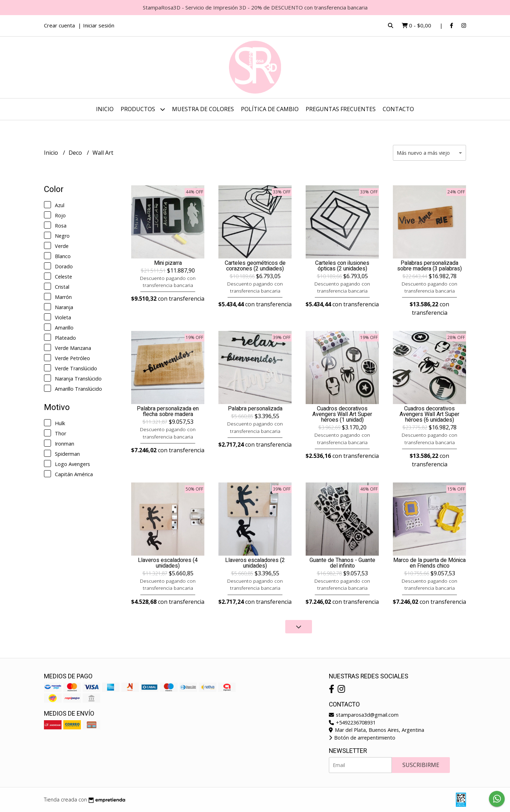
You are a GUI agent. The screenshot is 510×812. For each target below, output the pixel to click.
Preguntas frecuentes (341, 109)
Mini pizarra (168, 263)
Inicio (105, 109)
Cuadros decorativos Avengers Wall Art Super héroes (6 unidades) (429, 414)
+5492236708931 (352, 723)
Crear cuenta (59, 25)
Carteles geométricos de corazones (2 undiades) (255, 266)
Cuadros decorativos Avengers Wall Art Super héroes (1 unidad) (342, 414)
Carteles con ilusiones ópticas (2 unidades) (342, 266)
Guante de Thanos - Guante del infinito (342, 563)
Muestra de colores (203, 109)
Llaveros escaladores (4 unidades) (168, 563)
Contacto (398, 109)
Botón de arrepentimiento (362, 738)
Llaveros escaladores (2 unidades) (255, 563)
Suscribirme (421, 765)
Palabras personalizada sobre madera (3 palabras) (429, 266)
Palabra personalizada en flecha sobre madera (168, 411)
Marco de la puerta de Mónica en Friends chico (429, 563)
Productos (143, 109)
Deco (76, 153)
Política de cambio (270, 109)
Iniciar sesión (99, 25)
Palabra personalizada (255, 409)
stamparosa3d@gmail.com (364, 715)
